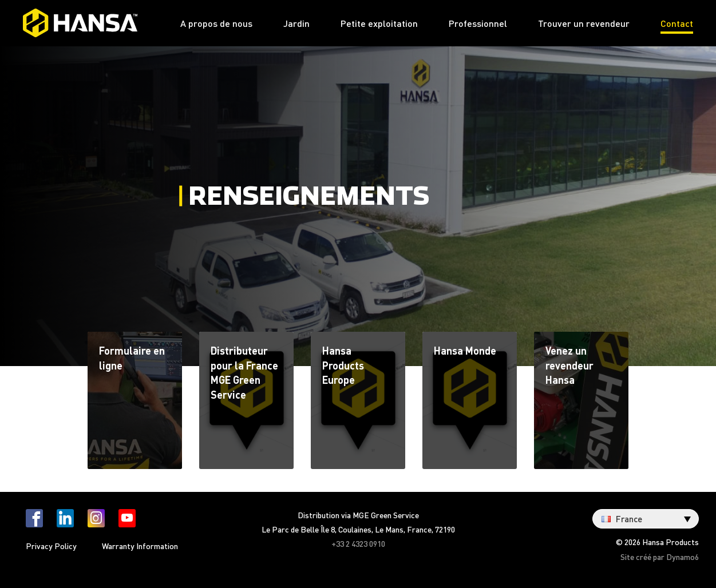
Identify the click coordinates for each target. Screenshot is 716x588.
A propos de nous (216, 23)
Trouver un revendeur (584, 23)
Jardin (296, 23)
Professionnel (478, 23)
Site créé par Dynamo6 (660, 557)
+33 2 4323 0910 (358, 543)
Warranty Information (140, 546)
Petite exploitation (379, 23)
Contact (677, 23)
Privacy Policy (51, 546)
